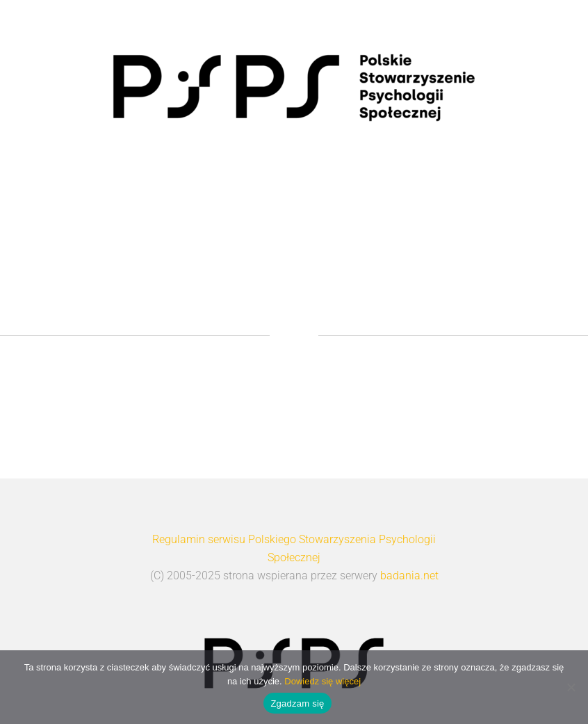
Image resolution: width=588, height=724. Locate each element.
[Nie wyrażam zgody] (571, 687)
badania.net (409, 576)
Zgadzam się (297, 703)
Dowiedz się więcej (322, 681)
